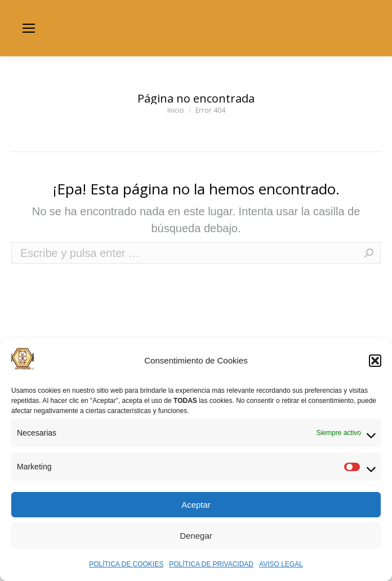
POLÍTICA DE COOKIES (126, 564)
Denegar (196, 536)
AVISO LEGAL (281, 564)
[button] (375, 361)
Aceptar (196, 505)
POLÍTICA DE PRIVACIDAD (211, 564)
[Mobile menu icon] (29, 28)
